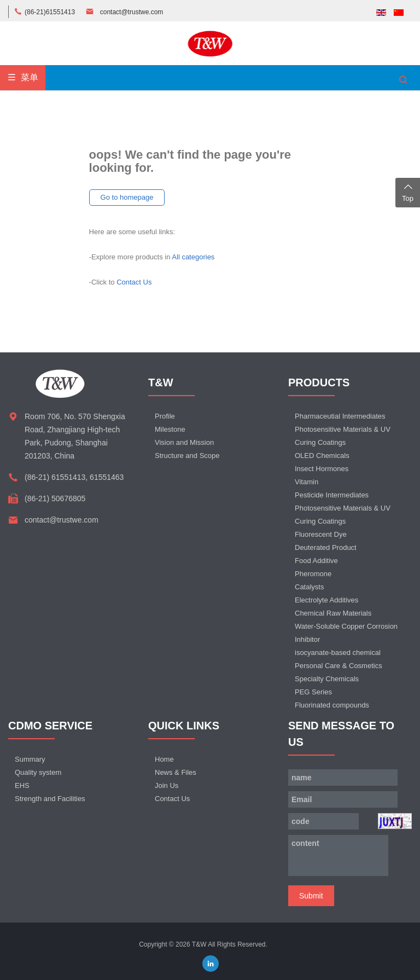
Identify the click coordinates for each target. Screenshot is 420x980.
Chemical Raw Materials (333, 613)
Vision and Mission (184, 442)
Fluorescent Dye (321, 534)
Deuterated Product (326, 547)
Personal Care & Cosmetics (339, 666)
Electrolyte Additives (326, 600)
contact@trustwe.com (132, 12)
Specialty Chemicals (327, 679)
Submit (311, 896)
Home (164, 759)
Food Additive (316, 561)
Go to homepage (127, 197)
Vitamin (307, 482)
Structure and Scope (187, 456)
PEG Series (313, 692)
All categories (193, 257)
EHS (22, 785)
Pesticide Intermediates (332, 495)
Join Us (167, 785)
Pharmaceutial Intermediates (340, 416)
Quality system (38, 772)
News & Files (176, 772)
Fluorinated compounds (332, 705)
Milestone (170, 429)
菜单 (23, 77)
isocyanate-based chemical (338, 653)
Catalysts (309, 587)
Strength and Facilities (50, 799)
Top (408, 192)
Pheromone (313, 574)
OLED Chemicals (322, 456)
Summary (30, 759)
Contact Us (134, 282)
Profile (165, 416)
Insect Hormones (322, 469)
